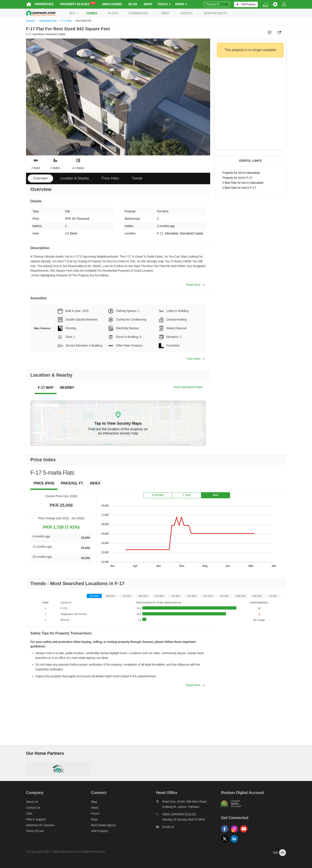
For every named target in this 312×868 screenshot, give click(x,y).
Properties (44, 4)
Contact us (33, 808)
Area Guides (112, 4)
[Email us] (188, 828)
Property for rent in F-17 (237, 178)
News (95, 808)
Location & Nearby (75, 178)
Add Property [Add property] (99, 831)
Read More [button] (195, 285)
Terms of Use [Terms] (35, 831)
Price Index (110, 178)
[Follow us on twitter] (226, 843)
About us (32, 802)
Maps (148, 4)
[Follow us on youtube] (245, 833)
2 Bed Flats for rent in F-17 (239, 188)
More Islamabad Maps (188, 387)
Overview (40, 178)
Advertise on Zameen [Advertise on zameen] (40, 825)
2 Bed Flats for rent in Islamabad (243, 183)
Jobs (29, 813)
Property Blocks (78, 4)
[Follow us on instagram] (235, 833)
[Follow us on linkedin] (235, 843)
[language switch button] (265, 4)
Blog (133, 4)
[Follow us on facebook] (226, 833)
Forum (95, 813)
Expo (94, 819)
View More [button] (196, 359)
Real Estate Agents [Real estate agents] (103, 825)
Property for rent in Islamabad (241, 173)
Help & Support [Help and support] (36, 819)
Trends (137, 178)
